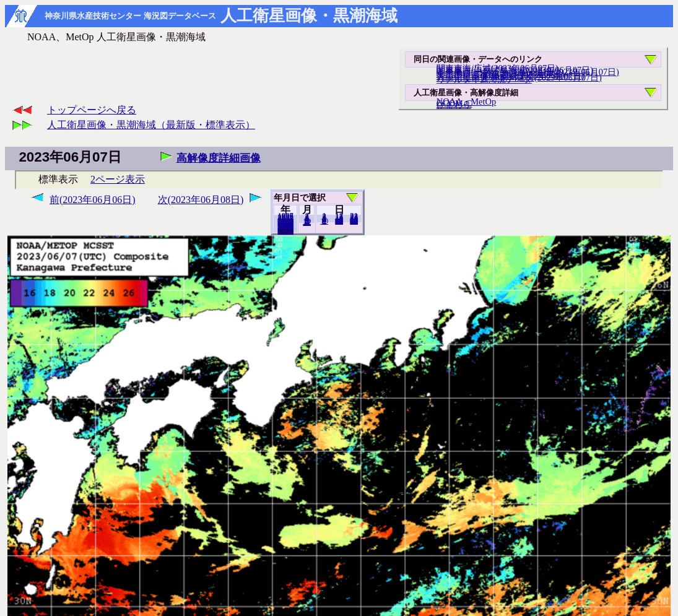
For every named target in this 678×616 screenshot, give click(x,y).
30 (354, 221)
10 (324, 221)
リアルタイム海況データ (484, 79)
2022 (285, 231)
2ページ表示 (118, 179)
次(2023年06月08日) (201, 200)
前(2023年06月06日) (93, 200)
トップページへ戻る (92, 110)
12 (307, 222)
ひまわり (454, 105)
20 (339, 221)
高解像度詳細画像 (219, 158)
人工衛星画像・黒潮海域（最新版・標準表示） (151, 125)
